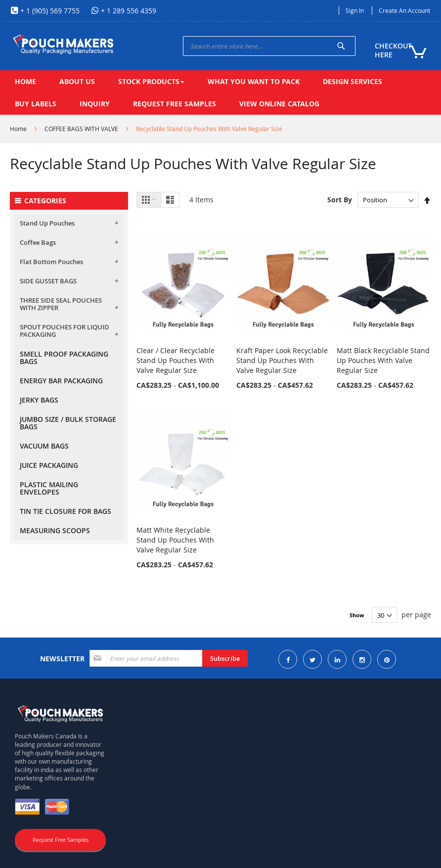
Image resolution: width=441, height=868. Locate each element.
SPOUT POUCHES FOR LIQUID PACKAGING (65, 331)
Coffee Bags (38, 242)
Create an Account (404, 10)
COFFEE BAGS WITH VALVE (81, 129)
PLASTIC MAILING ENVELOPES (49, 488)
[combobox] (269, 46)
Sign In (355, 10)
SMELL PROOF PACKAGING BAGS (64, 358)
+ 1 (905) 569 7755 (49, 11)
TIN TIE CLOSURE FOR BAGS (66, 511)
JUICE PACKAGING (49, 465)
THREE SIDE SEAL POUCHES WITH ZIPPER (61, 304)
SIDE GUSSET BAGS (48, 281)
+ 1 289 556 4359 (128, 11)
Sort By (340, 200)
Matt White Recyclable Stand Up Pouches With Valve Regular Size (175, 540)
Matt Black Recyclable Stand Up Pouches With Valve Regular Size (383, 360)
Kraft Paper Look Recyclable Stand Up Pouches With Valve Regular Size (282, 360)
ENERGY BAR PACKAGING (61, 381)
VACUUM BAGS (44, 446)
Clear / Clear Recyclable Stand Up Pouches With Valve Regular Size (176, 360)
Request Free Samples (61, 840)
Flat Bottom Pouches (51, 262)
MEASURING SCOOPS (55, 530)
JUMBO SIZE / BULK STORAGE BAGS (68, 423)
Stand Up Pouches (47, 223)
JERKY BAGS (39, 400)
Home (18, 129)
